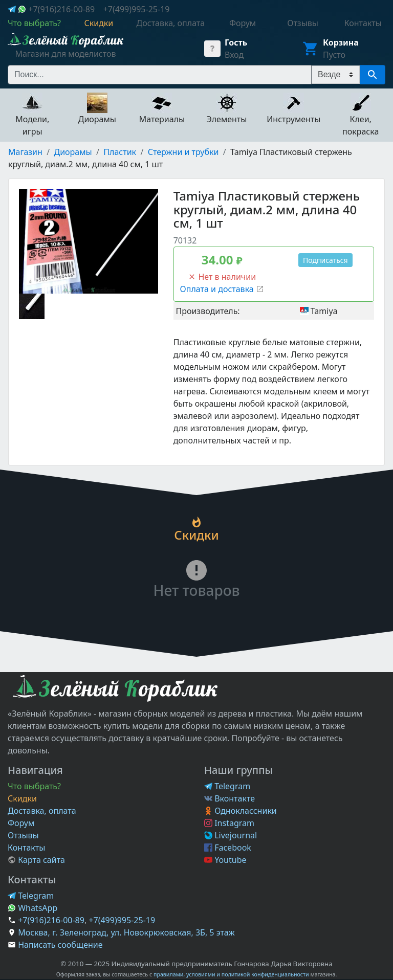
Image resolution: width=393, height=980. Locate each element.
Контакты (26, 848)
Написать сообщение (60, 945)
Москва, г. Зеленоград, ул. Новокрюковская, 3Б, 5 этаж (126, 932)
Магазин (25, 152)
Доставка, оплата (42, 811)
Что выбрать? (34, 786)
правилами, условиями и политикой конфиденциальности (231, 974)
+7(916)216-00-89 (61, 9)
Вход (234, 55)
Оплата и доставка (222, 289)
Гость (236, 42)
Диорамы (73, 152)
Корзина (341, 42)
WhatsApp (32, 908)
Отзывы (23, 835)
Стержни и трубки (183, 152)
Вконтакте (230, 798)
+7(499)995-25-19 (137, 9)
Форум (21, 823)
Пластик (120, 152)
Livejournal (231, 835)
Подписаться (325, 260)
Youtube (225, 860)
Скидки (22, 798)
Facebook (228, 848)
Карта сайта (36, 860)
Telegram (227, 786)
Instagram (229, 823)
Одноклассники (241, 811)
